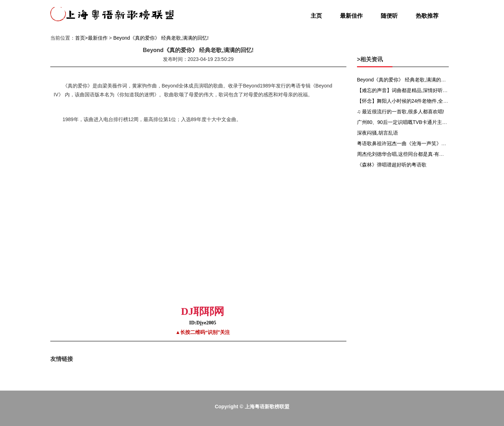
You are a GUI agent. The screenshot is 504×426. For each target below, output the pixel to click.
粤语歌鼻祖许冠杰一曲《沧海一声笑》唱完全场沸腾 (414, 143)
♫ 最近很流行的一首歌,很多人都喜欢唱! (401, 112)
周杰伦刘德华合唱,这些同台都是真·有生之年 (406, 154)
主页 (316, 16)
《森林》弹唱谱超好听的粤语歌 (392, 165)
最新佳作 (351, 16)
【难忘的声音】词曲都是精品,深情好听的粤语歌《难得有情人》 (427, 90)
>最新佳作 (96, 38)
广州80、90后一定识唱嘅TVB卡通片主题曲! (405, 122)
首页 (80, 38)
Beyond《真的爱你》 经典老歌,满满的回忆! (161, 38)
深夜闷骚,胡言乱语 (378, 133)
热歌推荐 (427, 16)
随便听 (389, 16)
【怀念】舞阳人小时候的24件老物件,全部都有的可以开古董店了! (428, 101)
